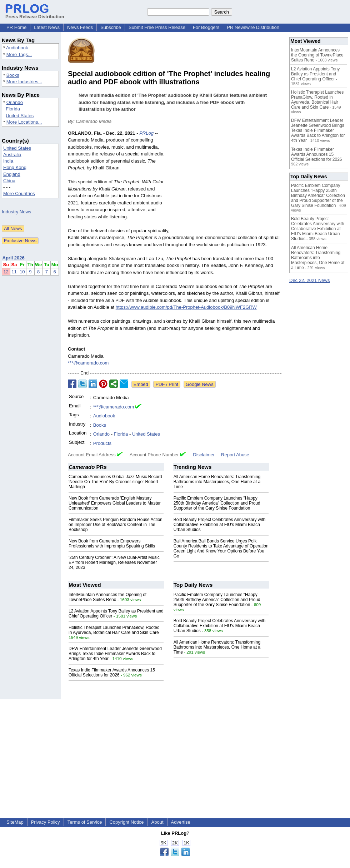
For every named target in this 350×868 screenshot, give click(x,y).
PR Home (16, 27)
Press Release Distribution (35, 14)
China (9, 181)
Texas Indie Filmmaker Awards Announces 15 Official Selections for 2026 (112, 673)
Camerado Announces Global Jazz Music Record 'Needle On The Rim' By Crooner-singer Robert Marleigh (115, 482)
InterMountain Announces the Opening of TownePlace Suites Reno (107, 597)
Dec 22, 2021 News (309, 280)
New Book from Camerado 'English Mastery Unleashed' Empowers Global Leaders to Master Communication (115, 503)
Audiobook (17, 48)
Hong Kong (15, 167)
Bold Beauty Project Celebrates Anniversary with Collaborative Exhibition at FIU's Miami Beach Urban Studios (219, 525)
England (12, 174)
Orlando (15, 102)
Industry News (16, 212)
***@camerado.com (88, 363)
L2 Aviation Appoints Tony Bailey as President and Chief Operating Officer (315, 74)
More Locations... (24, 122)
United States (20, 116)
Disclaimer (204, 455)
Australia (12, 155)
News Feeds (80, 27)
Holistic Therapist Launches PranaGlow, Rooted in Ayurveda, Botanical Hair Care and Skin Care (114, 630)
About (157, 822)
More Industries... (24, 82)
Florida (13, 109)
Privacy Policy (46, 822)
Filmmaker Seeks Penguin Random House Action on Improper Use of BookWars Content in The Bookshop (116, 525)
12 (6, 272)
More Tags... (19, 54)
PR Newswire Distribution (253, 27)
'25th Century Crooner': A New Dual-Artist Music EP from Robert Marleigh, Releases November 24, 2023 (114, 562)
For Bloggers (206, 27)
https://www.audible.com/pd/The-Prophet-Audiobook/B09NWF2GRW (186, 307)
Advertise (181, 822)
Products (102, 443)
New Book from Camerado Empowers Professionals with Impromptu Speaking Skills (112, 544)
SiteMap (15, 822)
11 (14, 272)
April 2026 (14, 258)
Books (13, 75)
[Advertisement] (229, 182)
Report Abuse (235, 455)
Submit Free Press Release (157, 27)
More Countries (19, 194)
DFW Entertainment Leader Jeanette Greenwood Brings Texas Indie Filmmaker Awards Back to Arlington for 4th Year (115, 654)
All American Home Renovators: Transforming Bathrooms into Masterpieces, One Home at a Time (217, 482)
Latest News (47, 27)
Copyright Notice (126, 822)
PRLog (146, 133)
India (8, 161)
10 (22, 272)
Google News (200, 384)
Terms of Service (85, 822)
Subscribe (111, 27)
